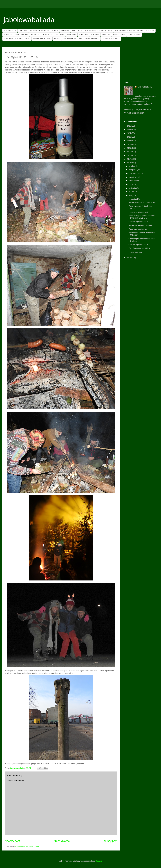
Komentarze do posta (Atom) (27, 847)
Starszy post (110, 841)
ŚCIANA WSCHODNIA (42, 39)
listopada (133, 170)
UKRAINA (23, 31)
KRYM (55, 31)
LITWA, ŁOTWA (22, 35)
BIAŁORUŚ (77, 31)
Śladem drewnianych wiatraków (142, 202)
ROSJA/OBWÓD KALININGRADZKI (98, 31)
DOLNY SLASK (134, 35)
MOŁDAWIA (47, 35)
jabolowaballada (29, 20)
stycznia (133, 199)
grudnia (132, 166)
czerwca (133, 181)
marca (132, 192)
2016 (129, 163)
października (134, 173)
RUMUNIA (72, 35)
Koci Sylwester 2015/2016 (139, 248)
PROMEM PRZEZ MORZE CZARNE (129, 31)
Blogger (99, 861)
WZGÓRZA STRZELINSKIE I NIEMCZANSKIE (81, 39)
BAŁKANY (60, 35)
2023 (129, 137)
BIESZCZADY (119, 35)
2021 (129, 144)
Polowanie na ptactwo (138, 229)
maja (131, 184)
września (133, 177)
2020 (129, 148)
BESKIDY (106, 35)
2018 (129, 155)
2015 (129, 258)
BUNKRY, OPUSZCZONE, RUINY (17, 39)
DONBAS (65, 31)
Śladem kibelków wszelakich (140, 225)
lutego (132, 195)
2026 (129, 126)
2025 (129, 130)
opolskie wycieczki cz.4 (138, 222)
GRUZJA (150, 31)
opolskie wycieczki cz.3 (138, 245)
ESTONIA (35, 35)
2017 (129, 159)
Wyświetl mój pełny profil (134, 113)
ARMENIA (8, 35)
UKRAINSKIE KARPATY (40, 31)
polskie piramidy (135, 252)
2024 (129, 133)
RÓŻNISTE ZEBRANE (111, 39)
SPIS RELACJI (10, 31)
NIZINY (57, 39)
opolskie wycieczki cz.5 (138, 212)
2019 (129, 152)
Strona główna (61, 841)
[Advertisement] (140, 63)
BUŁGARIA (84, 35)
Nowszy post (12, 841)
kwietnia (133, 188)
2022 (129, 141)
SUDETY (95, 35)
